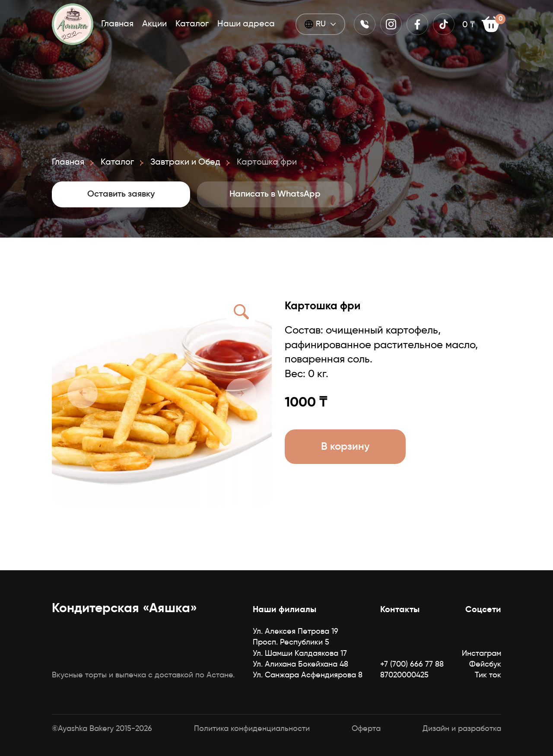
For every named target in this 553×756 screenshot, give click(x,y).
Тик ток (488, 675)
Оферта (366, 729)
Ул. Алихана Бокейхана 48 (300, 664)
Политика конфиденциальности (252, 729)
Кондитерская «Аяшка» (124, 609)
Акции (154, 24)
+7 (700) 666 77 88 (412, 664)
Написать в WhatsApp (275, 194)
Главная (117, 24)
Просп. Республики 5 (291, 642)
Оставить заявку (121, 194)
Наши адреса (246, 24)
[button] (83, 393)
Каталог (192, 24)
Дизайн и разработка (462, 729)
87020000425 (404, 675)
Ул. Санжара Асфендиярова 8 (308, 675)
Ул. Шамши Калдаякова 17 (300, 654)
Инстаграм (481, 654)
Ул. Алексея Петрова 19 (296, 632)
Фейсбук (485, 664)
